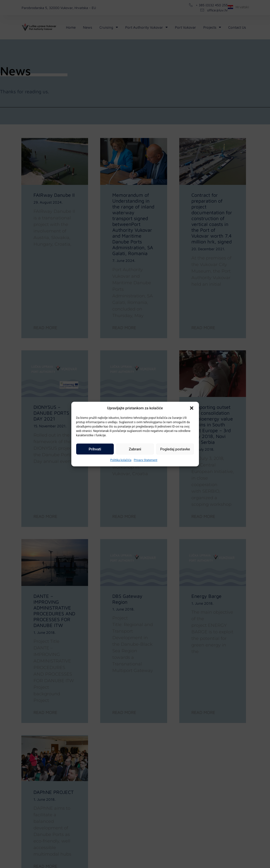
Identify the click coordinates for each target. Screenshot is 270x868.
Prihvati (95, 449)
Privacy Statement (145, 460)
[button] (192, 408)
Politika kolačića (121, 460)
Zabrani (135, 449)
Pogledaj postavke (175, 449)
